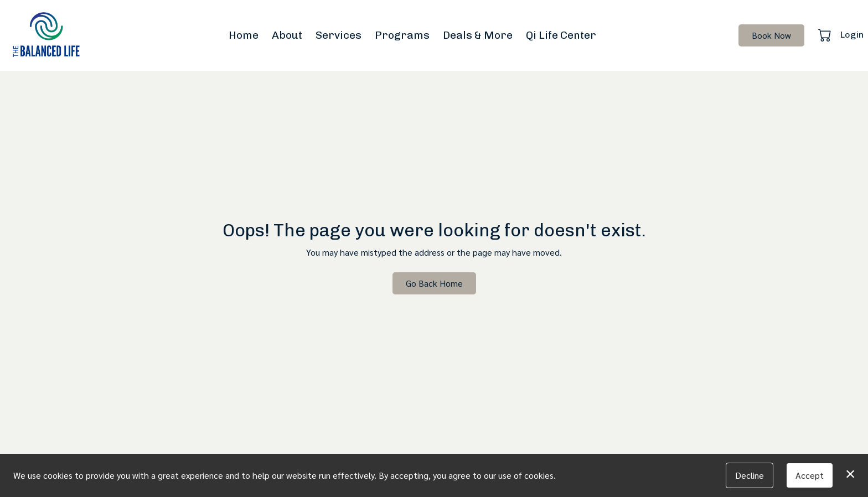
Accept (810, 475)
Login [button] (852, 35)
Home (244, 35)
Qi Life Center (561, 35)
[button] (826, 35)
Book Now (771, 35)
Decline (750, 475)
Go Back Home (434, 283)
